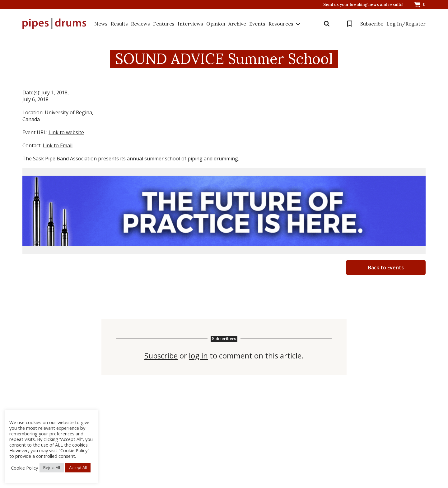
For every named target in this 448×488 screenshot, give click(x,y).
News (101, 24)
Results (119, 24)
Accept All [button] (78, 467)
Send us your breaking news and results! (363, 5)
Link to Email (58, 145)
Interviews (190, 24)
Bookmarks (350, 24)
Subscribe (372, 24)
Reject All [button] (52, 467)
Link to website (66, 132)
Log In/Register (406, 24)
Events (257, 24)
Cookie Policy (24, 468)
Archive (237, 24)
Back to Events (386, 268)
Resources (281, 24)
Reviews (140, 24)
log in (198, 356)
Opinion (216, 24)
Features (164, 24)
